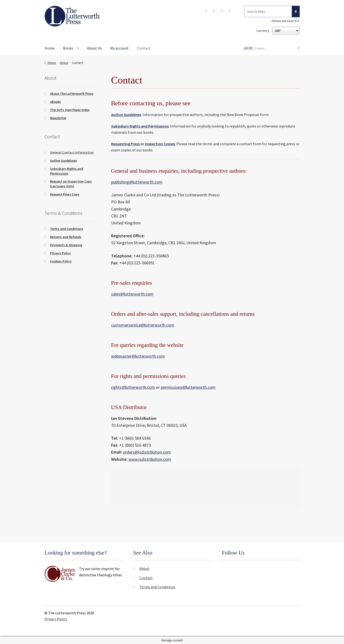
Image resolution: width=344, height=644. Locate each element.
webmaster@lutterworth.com (138, 356)
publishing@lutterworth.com (137, 182)
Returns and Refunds (66, 237)
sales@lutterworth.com (132, 294)
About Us (94, 48)
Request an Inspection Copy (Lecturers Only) (71, 184)
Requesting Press (125, 144)
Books (68, 48)
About (64, 63)
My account (119, 48)
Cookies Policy (61, 261)
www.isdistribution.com (150, 459)
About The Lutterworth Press (72, 94)
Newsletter (58, 118)
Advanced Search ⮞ (285, 21)
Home (50, 48)
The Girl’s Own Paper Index (70, 110)
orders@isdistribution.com (147, 452)
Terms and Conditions (67, 229)
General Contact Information (72, 152)
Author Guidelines (63, 161)
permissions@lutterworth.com (188, 387)
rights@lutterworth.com (133, 387)
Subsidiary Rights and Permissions (140, 126)
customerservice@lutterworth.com (143, 325)
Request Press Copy (65, 194)
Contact (144, 48)
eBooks (55, 102)
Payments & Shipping (66, 245)
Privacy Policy (60, 253)
